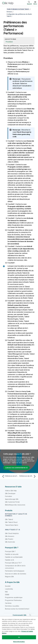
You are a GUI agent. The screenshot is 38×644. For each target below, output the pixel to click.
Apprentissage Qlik (12, 499)
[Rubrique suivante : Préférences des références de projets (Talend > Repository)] (28, 476)
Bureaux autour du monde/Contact (17, 608)
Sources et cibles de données (16, 573)
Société (8, 586)
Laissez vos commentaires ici (16, 467)
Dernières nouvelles (12, 606)
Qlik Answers (10, 536)
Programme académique (14, 597)
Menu (35, 4)
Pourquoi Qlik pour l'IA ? (13, 562)
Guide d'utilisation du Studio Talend (18, 9)
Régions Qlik (9, 576)
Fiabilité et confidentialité (14, 557)
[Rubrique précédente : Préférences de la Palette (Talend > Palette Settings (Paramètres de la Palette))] (10, 476)
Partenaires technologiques (15, 571)
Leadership (9, 589)
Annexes (9, 12)
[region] (19, 630)
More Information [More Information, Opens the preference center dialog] (19, 642)
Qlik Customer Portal (12, 502)
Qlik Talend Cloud (11, 522)
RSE (6, 591)
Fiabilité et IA (9, 560)
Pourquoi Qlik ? (10, 551)
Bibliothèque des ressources (15, 504)
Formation (9, 496)
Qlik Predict (9, 539)
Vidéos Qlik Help (11, 490)
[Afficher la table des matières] (4, 9)
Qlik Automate (10, 542)
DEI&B (7, 594)
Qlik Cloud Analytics (12, 533)
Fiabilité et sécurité (12, 554)
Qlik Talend (9, 519)
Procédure (9, 42)
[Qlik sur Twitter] (30, 615)
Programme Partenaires (13, 600)
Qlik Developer (10, 493)
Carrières (8, 603)
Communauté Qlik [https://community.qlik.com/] (20, 615)
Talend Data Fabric (12, 525)
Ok (19, 637)
